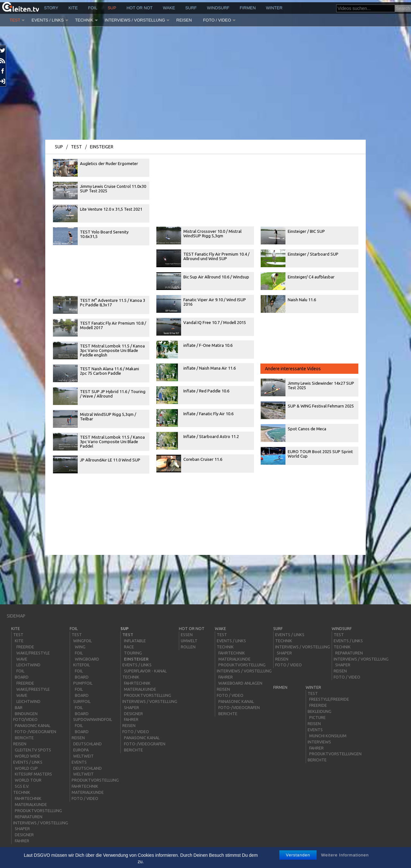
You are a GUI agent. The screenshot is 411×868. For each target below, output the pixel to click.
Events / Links (48, 20)
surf (191, 8)
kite (73, 8)
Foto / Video (217, 20)
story (51, 8)
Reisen (184, 20)
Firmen (248, 8)
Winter (274, 8)
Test (15, 20)
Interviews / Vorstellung (135, 20)
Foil (93, 8)
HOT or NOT (140, 8)
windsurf (218, 8)
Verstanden (298, 855)
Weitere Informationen (345, 855)
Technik (84, 20)
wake (169, 8)
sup (112, 8)
